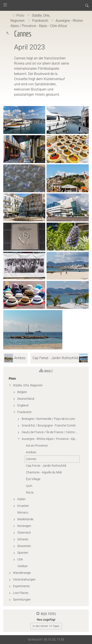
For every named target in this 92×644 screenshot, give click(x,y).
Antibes (31, 452)
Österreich (24, 533)
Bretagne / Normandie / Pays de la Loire (48, 419)
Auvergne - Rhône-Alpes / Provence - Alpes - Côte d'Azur (47, 23)
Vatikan (23, 566)
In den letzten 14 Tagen (46, 626)
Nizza (30, 492)
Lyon (29, 486)
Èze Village (33, 479)
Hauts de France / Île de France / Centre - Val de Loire (51, 432)
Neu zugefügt (46, 620)
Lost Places (21, 593)
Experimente (21, 586)
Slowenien (24, 546)
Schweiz (23, 539)
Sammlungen (22, 600)
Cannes (31, 459)
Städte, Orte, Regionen (28, 385)
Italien (21, 499)
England (23, 405)
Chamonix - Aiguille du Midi (44, 472)
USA (20, 559)
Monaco (23, 512)
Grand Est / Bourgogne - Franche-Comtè (49, 425)
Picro (20, 15)
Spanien (23, 553)
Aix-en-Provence (37, 446)
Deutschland (26, 399)
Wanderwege (22, 573)
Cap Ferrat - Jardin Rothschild (46, 466)
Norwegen (24, 526)
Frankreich (40, 21)
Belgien (22, 392)
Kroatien (23, 506)
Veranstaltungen (24, 579)
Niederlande (25, 519)
